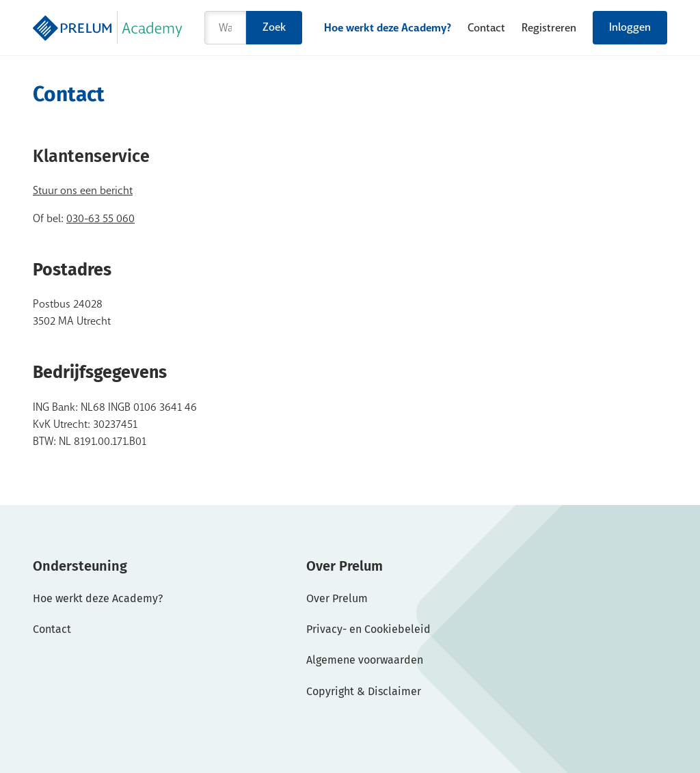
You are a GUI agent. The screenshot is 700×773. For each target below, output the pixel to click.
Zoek (274, 27)
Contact (486, 28)
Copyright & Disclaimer (364, 691)
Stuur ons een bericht (83, 190)
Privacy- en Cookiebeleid (368, 629)
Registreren (549, 28)
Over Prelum (337, 598)
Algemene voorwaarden (365, 660)
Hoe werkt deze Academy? (388, 28)
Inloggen (630, 27)
